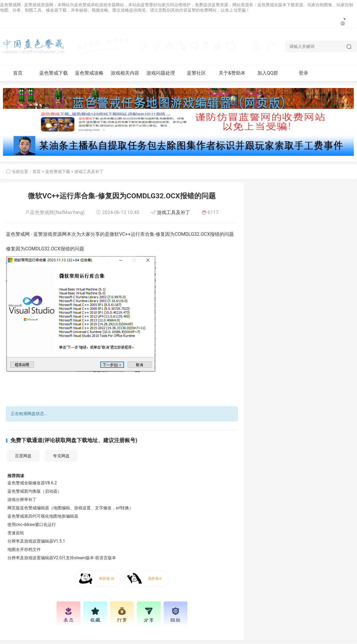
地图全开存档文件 (24, 549)
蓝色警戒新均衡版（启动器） (35, 491)
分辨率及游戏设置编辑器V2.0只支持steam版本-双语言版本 (62, 558)
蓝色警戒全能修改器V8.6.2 (32, 483)
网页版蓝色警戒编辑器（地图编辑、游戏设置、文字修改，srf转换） (70, 508)
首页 (18, 73)
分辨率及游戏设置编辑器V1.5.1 (36, 541)
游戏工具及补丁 (89, 172)
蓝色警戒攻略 (89, 73)
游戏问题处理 (161, 73)
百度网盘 (23, 456)
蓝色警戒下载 (54, 73)
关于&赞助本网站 (232, 76)
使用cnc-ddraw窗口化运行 (32, 524)
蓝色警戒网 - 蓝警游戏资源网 (27, 5)
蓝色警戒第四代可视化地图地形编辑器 (43, 516)
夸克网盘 (61, 456)
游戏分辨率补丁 (22, 500)
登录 (303, 73)
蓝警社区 (196, 73)
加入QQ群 (268, 73)
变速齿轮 (16, 533)
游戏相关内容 (125, 73)
